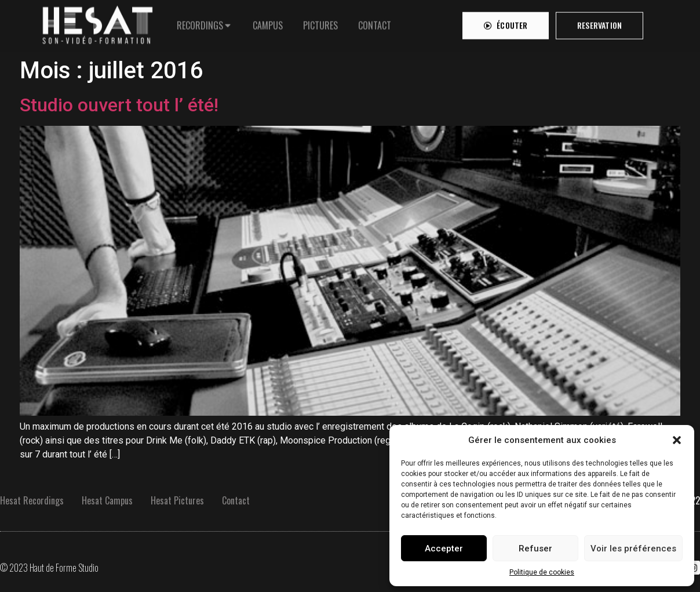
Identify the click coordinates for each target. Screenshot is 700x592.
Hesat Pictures (177, 500)
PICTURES (320, 23)
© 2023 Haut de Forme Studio (49, 568)
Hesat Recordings (32, 500)
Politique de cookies (542, 572)
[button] (677, 440)
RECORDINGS (200, 23)
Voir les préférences (633, 549)
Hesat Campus (107, 500)
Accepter (444, 549)
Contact (236, 500)
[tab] (205, 23)
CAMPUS (268, 23)
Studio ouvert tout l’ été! (119, 105)
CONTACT (375, 23)
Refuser (535, 549)
